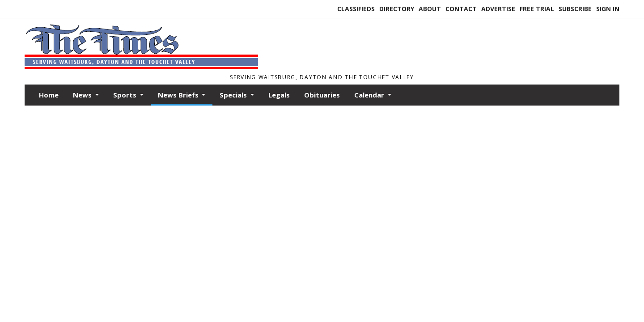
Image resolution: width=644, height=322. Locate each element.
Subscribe (575, 9)
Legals (279, 95)
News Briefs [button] (179, 95)
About (430, 9)
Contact (461, 9)
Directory (397, 9)
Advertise (498, 9)
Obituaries (322, 95)
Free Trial (537, 9)
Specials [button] (234, 95)
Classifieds (356, 9)
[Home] (141, 66)
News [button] (83, 95)
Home (49, 95)
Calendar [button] (370, 95)
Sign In (608, 9)
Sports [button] (126, 95)
